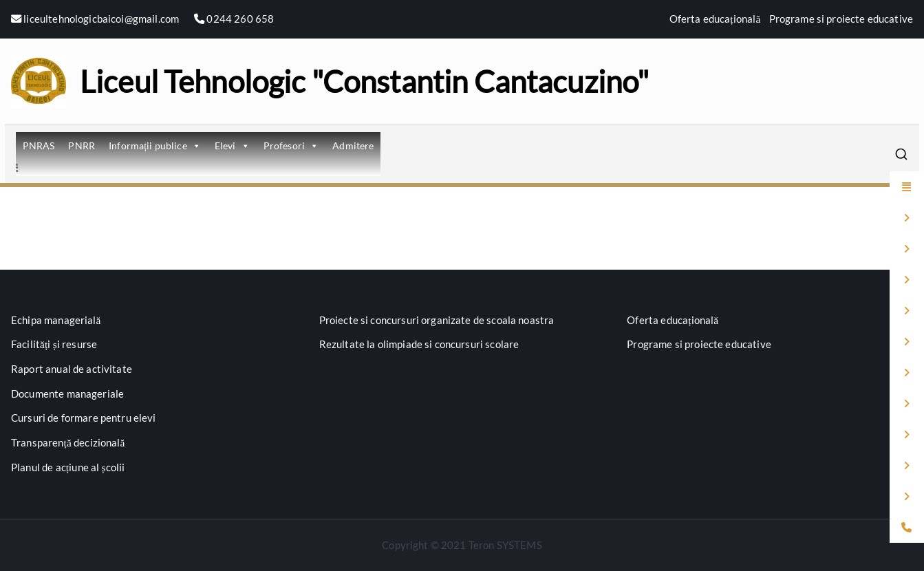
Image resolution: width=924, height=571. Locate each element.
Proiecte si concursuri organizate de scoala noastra (437, 320)
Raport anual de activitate (72, 369)
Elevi (232, 146)
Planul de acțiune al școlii (68, 467)
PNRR (82, 146)
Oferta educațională (715, 19)
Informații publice (155, 146)
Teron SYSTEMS (505, 545)
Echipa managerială (56, 320)
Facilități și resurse (54, 344)
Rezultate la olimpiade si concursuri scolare (419, 344)
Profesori (291, 146)
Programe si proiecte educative (841, 19)
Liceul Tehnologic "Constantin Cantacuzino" (364, 81)
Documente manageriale (67, 394)
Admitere (353, 146)
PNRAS (39, 146)
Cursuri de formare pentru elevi (84, 418)
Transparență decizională (68, 442)
